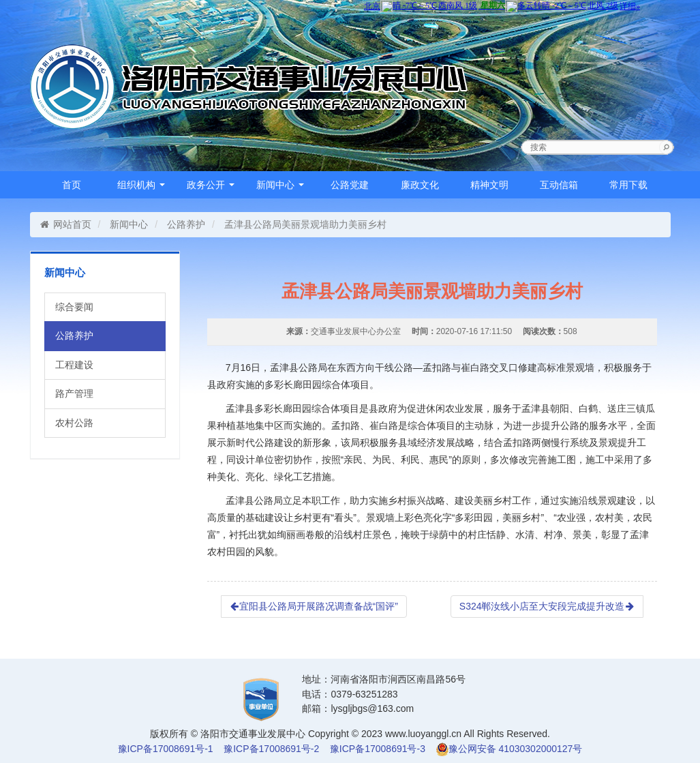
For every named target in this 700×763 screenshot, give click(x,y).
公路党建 (350, 185)
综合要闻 (74, 307)
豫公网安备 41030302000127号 (516, 749)
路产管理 (74, 393)
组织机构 (141, 185)
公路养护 (186, 224)
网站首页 (66, 224)
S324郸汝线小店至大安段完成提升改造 (547, 606)
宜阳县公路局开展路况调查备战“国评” (314, 606)
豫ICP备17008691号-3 (378, 749)
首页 (72, 185)
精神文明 (489, 185)
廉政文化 (420, 185)
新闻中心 (280, 185)
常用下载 (628, 185)
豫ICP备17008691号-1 (166, 749)
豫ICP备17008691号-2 (271, 749)
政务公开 (211, 185)
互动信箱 (559, 185)
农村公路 (74, 423)
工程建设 (74, 365)
